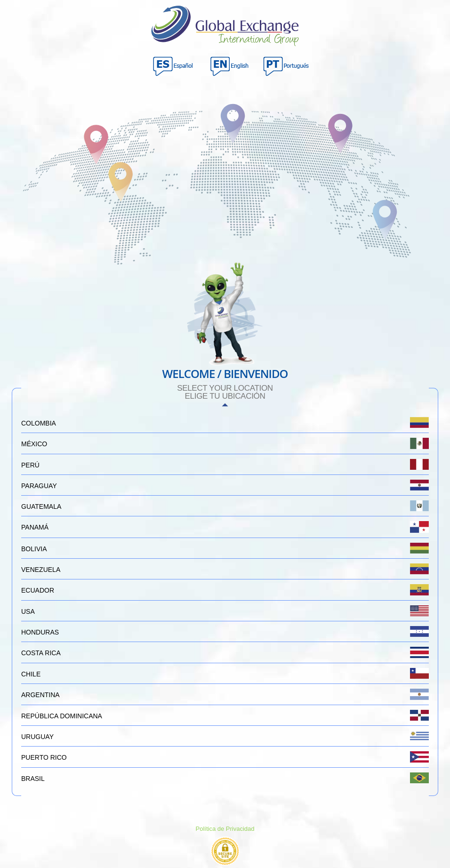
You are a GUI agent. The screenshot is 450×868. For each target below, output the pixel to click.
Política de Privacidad (225, 829)
